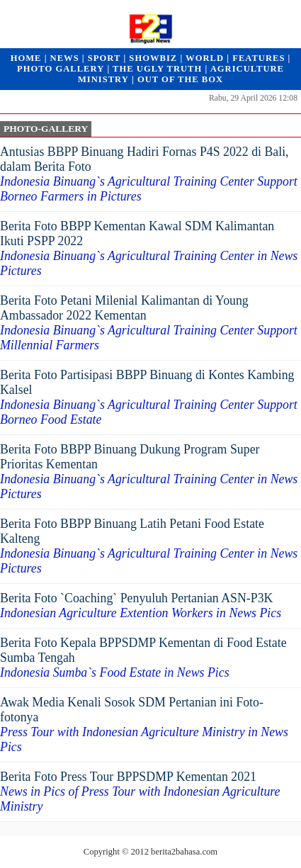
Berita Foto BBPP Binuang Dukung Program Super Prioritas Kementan (149, 472)
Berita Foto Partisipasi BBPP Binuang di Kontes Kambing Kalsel (149, 397)
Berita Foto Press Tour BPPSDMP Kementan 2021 (140, 791)
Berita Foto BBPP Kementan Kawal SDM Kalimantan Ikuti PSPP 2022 (149, 248)
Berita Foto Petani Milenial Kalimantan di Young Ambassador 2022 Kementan (149, 323)
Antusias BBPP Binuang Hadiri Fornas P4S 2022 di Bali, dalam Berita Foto (149, 174)
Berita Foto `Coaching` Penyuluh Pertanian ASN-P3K (141, 605)
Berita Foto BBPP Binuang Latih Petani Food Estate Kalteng (149, 546)
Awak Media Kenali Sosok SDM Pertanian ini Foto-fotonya (144, 725)
